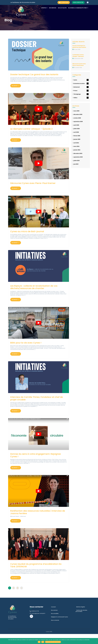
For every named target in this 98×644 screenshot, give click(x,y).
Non (43, 642)
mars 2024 (76, 146)
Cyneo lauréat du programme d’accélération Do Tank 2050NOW (31, 575)
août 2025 (76, 125)
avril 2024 (76, 143)
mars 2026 (76, 111)
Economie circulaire (81, 83)
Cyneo (81, 80)
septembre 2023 (78, 157)
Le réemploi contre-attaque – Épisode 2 (35, 133)
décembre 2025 (78, 114)
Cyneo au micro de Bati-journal (30, 236)
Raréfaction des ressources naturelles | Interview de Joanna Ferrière (35, 521)
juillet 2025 (77, 129)
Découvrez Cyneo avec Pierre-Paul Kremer (37, 187)
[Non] (96, 641)
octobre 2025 (77, 118)
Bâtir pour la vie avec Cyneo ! (29, 349)
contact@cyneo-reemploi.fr (38, 623)
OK (39, 642)
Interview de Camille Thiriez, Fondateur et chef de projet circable (36, 405)
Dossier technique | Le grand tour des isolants (34, 76)
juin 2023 (76, 164)
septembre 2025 (78, 122)
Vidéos (81, 98)
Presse (81, 91)
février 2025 (77, 136)
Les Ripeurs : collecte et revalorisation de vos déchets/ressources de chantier (38, 292)
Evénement (81, 87)
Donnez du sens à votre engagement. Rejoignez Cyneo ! (34, 463)
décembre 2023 (78, 153)
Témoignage (81, 94)
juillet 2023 (77, 161)
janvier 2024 (77, 150)
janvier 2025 (77, 139)
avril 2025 (76, 132)
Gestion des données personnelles (53, 642)
